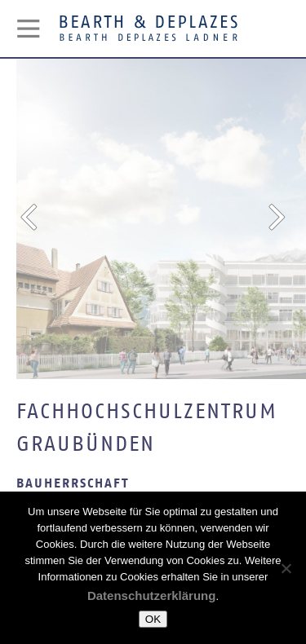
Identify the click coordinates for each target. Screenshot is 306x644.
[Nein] (286, 568)
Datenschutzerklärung (152, 595)
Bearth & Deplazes (149, 29)
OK (153, 619)
